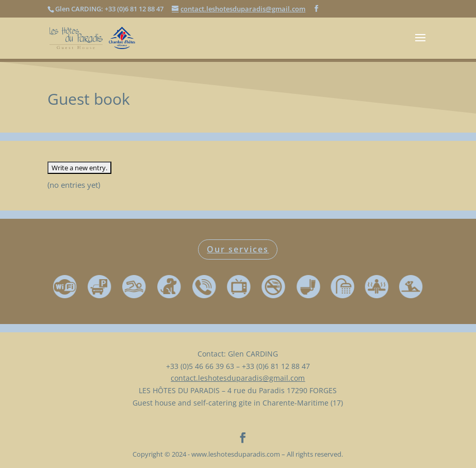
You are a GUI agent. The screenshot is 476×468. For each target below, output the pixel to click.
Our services (238, 249)
